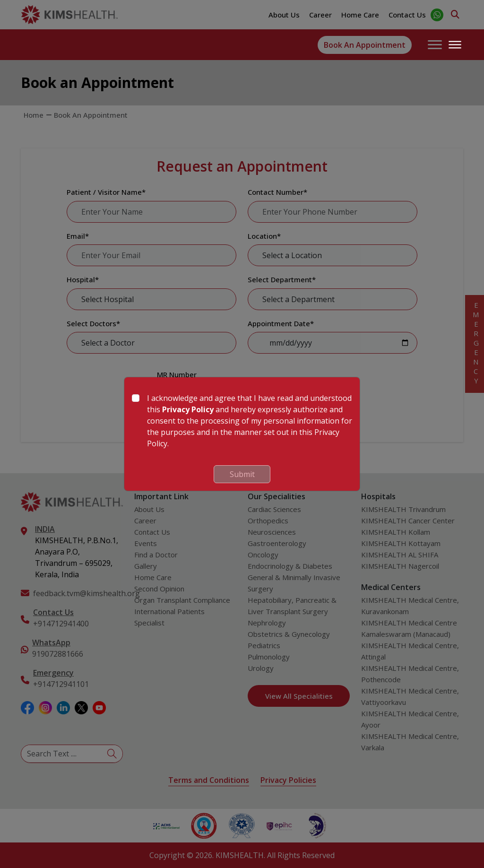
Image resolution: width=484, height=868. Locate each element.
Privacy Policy (188, 409)
